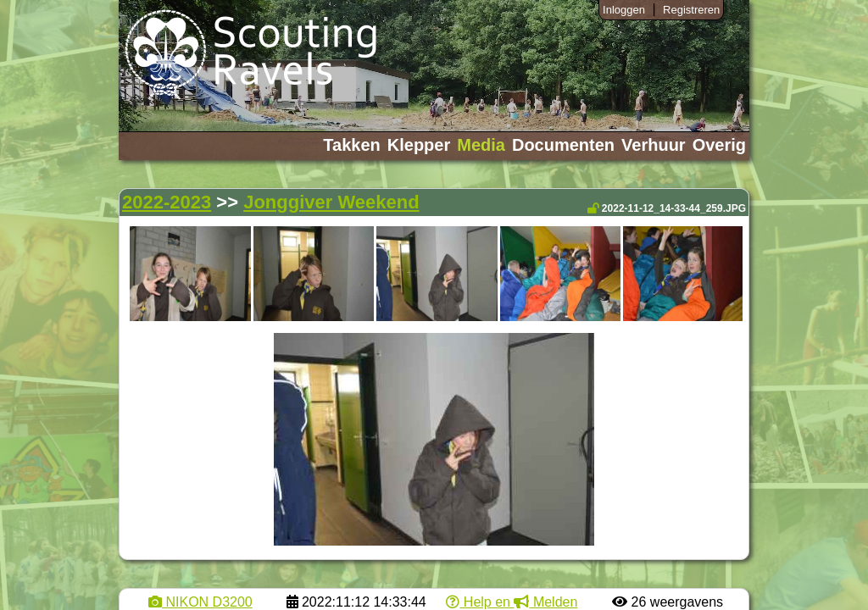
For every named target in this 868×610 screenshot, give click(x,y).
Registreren (691, 10)
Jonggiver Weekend (331, 202)
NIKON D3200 (200, 602)
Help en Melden (512, 602)
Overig (719, 145)
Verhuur (654, 145)
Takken (351, 145)
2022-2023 (167, 202)
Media (481, 145)
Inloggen (624, 10)
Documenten (563, 145)
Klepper (419, 145)
